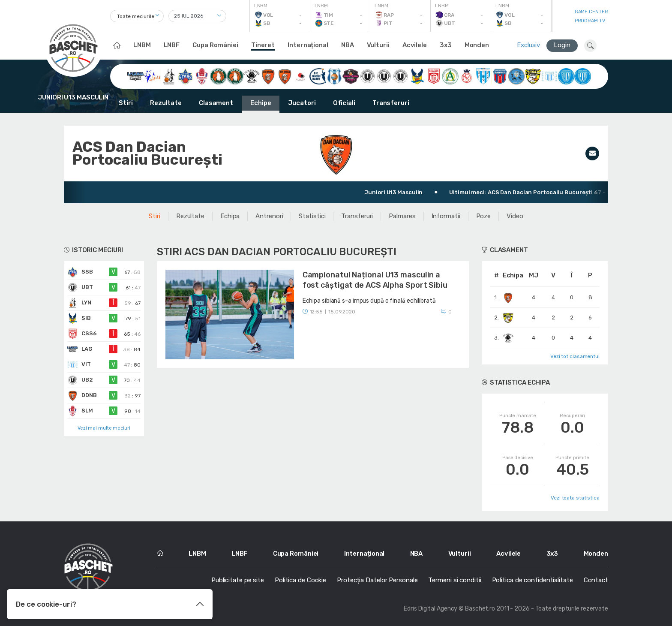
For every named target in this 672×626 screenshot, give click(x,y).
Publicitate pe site (238, 580)
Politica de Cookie (300, 580)
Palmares (402, 216)
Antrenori (269, 216)
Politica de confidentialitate (532, 580)
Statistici (312, 216)
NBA (348, 45)
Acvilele (415, 45)
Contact (596, 580)
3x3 (446, 45)
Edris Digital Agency (430, 609)
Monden (477, 45)
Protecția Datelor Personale (377, 580)
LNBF (172, 45)
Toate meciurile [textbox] (136, 16)
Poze (484, 216)
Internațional (308, 45)
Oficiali (344, 103)
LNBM (142, 45)
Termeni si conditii (454, 580)
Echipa (230, 216)
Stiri (126, 103)
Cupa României (215, 45)
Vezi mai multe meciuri (104, 428)
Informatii (446, 216)
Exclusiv (528, 45)
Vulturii (378, 45)
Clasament (216, 103)
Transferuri (391, 103)
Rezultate (166, 103)
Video (515, 216)
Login (562, 45)
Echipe (261, 103)
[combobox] (137, 16)
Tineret (263, 45)
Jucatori (302, 103)
